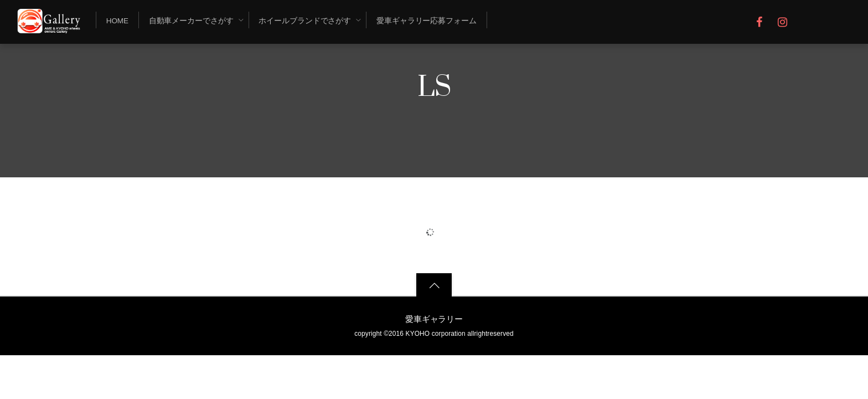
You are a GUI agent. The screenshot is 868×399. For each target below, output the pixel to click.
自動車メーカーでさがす (191, 21)
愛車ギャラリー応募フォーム (427, 21)
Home (117, 21)
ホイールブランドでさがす (305, 21)
